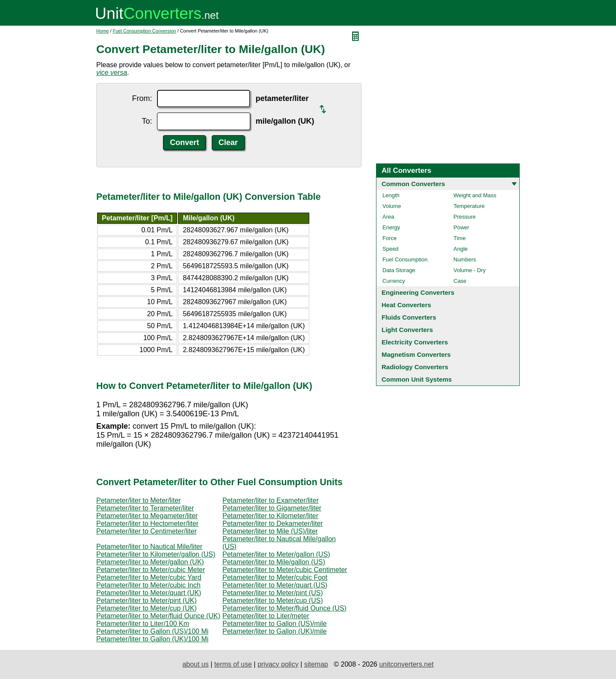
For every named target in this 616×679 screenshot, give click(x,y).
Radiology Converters (415, 367)
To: (147, 121)
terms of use (233, 664)
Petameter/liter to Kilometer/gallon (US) (156, 554)
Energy (391, 227)
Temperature (469, 206)
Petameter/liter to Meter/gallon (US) (276, 554)
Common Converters (413, 184)
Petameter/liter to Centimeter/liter (147, 531)
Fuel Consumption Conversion (145, 31)
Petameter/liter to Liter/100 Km (143, 624)
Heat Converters (406, 305)
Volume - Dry (469, 270)
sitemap (316, 664)
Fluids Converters (409, 317)
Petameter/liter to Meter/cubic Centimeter (285, 570)
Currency (394, 281)
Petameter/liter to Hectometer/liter (147, 523)
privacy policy (278, 664)
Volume (392, 206)
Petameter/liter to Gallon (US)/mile (275, 624)
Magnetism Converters (416, 354)
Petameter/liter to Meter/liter (138, 500)
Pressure (465, 217)
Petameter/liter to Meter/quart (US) (275, 585)
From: (142, 98)
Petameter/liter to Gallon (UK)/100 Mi (152, 639)
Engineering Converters (418, 292)
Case (460, 281)
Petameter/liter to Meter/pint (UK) (147, 600)
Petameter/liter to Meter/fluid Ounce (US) (284, 608)
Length (391, 195)
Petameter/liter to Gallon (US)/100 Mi (152, 631)
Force (389, 238)
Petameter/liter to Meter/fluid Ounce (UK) (158, 616)
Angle (461, 249)
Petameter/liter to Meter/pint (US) (273, 593)
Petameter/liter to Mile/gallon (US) (274, 562)
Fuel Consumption (405, 259)
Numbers (465, 259)
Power (461, 227)
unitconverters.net (406, 664)
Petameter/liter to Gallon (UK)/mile (275, 631)
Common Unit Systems (417, 379)
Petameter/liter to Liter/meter (266, 616)
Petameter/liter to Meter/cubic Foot (275, 577)
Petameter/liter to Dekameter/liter (273, 523)
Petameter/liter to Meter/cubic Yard (149, 577)
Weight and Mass (475, 195)
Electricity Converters (415, 342)
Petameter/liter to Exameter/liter (271, 500)
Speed (391, 249)
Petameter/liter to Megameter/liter (147, 516)
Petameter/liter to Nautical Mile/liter (149, 547)
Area (388, 217)
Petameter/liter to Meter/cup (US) (273, 600)
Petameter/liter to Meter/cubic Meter (151, 570)
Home (102, 31)
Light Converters (407, 330)
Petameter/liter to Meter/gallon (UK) (150, 562)
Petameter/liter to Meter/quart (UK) (149, 593)
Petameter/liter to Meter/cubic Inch (148, 585)
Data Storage (399, 270)
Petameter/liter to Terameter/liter (145, 508)
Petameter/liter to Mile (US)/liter (270, 531)
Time (459, 238)
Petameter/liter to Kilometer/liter (270, 516)
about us (195, 664)
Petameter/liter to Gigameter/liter (272, 508)
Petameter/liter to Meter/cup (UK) (147, 608)
